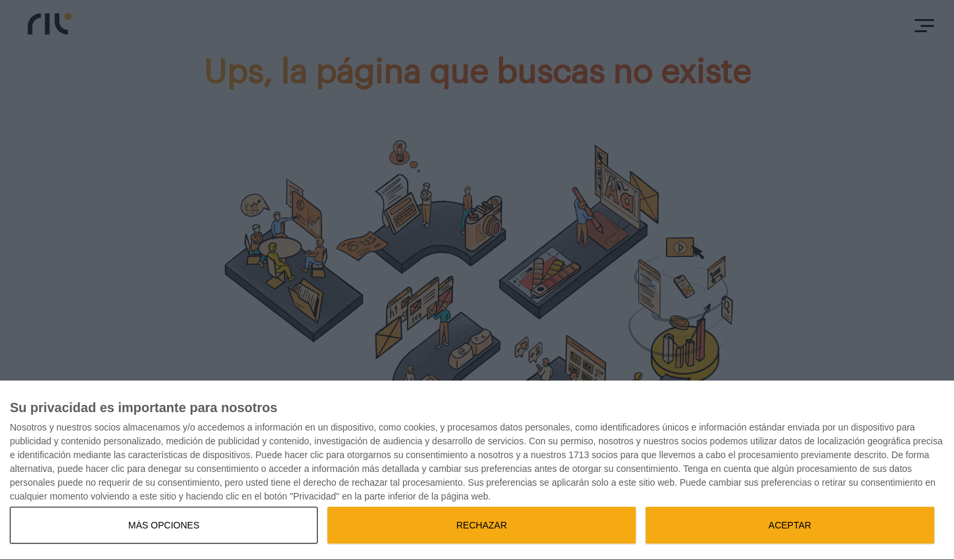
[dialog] (477, 471)
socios (107, 427)
